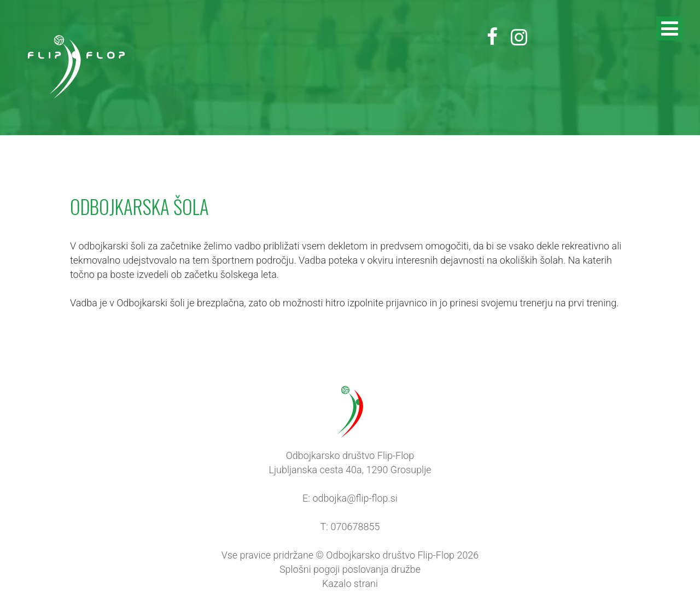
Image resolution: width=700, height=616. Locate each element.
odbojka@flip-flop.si (355, 498)
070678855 (355, 527)
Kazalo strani (350, 583)
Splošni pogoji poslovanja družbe (350, 569)
